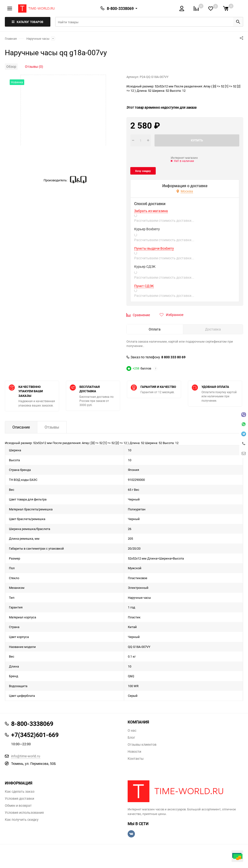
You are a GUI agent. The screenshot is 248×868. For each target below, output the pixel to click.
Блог (131, 737)
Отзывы (52, 427)
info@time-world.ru (26, 756)
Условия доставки (19, 799)
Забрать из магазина (151, 211)
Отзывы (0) (34, 66)
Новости (134, 752)
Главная (11, 38)
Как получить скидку (22, 820)
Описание (21, 427)
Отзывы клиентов (142, 745)
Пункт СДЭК (144, 286)
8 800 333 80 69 (173, 357)
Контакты (136, 759)
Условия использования (24, 813)
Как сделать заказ (20, 791)
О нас (132, 730)
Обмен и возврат (18, 806)
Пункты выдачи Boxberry (154, 248)
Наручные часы (38, 38)
